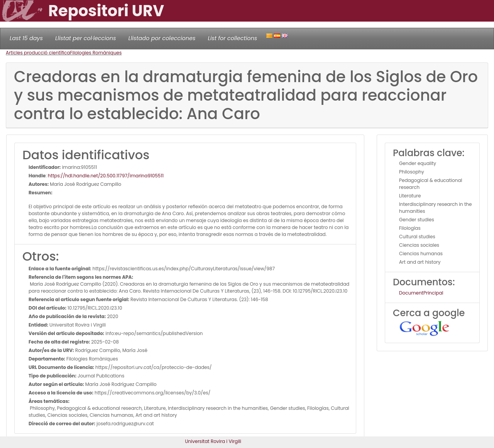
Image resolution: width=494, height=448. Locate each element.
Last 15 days (26, 38)
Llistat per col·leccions (86, 38)
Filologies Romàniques (96, 53)
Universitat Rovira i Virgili (213, 441)
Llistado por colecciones (162, 38)
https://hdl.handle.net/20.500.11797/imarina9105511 (106, 176)
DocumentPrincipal (421, 293)
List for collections (232, 38)
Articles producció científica (38, 53)
